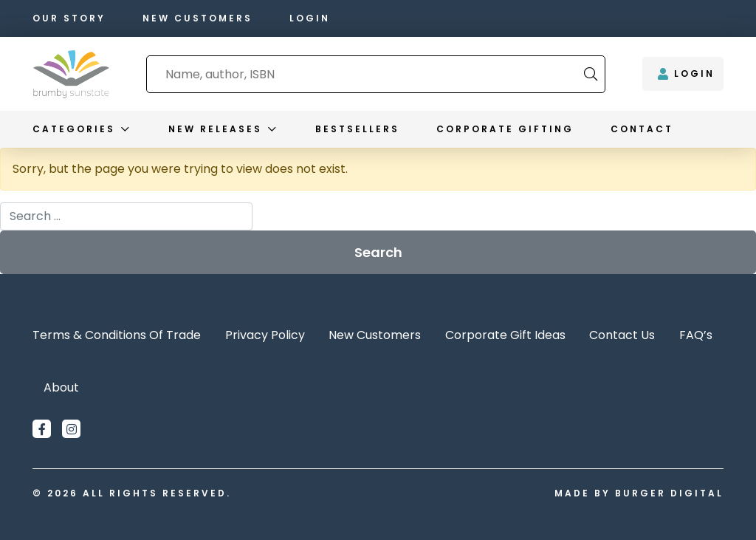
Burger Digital (669, 493)
